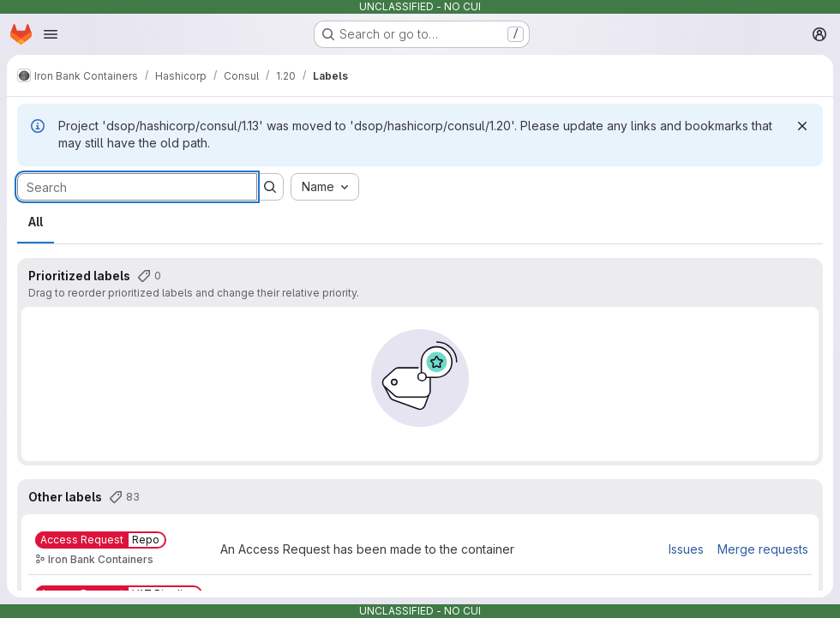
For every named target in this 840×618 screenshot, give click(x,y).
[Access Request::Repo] (101, 540)
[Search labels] (137, 187)
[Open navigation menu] (51, 34)
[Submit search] (270, 187)
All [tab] (36, 222)
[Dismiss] (802, 126)
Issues (686, 549)
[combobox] (325, 187)
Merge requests (763, 549)
